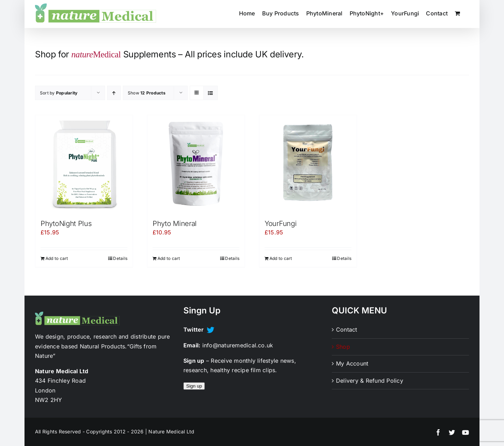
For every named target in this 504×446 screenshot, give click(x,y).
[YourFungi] (308, 164)
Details (120, 258)
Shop (343, 347)
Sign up (194, 386)
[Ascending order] (114, 93)
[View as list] (211, 93)
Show (147, 93)
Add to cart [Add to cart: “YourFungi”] (281, 258)
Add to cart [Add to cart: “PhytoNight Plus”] (57, 258)
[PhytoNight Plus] (84, 164)
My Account (352, 363)
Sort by (59, 93)
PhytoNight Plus (66, 224)
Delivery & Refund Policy (370, 381)
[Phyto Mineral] (196, 164)
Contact (347, 330)
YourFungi (281, 224)
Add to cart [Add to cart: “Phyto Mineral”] (169, 258)
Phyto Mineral (175, 224)
